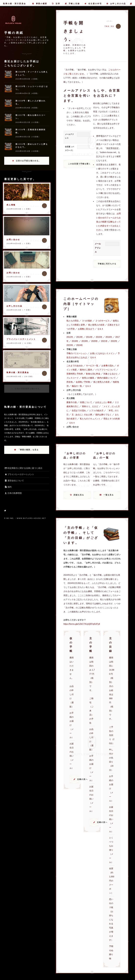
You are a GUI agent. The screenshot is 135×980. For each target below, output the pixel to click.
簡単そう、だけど (90, 406)
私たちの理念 (73, 321)
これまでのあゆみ (75, 366)
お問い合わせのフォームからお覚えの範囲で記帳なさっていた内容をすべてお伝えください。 (108, 222)
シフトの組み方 (96, 410)
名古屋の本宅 (93, 4)
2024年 (79, 345)
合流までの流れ (79, 410)
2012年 (70, 337)
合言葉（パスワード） (69, 149)
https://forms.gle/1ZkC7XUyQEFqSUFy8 (82, 624)
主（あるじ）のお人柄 (82, 415)
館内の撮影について (107, 378)
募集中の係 (72, 402)
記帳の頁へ (78, 779)
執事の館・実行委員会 (15, 4)
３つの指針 (87, 321)
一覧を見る (109, 495)
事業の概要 (40, 4)
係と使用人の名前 (96, 325)
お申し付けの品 (116, 4)
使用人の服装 (88, 378)
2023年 (70, 345)
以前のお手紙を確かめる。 (28, 161)
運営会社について (14, 481)
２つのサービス (102, 321)
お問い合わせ (13, 240)
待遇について (86, 402)
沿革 (56, 4)
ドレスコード (73, 378)
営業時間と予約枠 (75, 374)
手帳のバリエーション (77, 353)
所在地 (70, 382)
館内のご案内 (86, 370)
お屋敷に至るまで (86, 329)
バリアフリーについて (106, 370)
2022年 (114, 341)
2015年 (99, 337)
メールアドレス (69, 136)
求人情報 (11, 205)
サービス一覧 (92, 366)
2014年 (89, 337)
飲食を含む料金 (93, 374)
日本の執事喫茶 (13, 493)
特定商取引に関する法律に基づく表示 (23, 468)
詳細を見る (79, 495)
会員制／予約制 (83, 382)
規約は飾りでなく (103, 415)
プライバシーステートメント (21, 339)
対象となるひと (111, 374)
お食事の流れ (108, 366)
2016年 (109, 337)
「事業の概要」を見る (28, 450)
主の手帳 (131, 4)
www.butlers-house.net (31, 518)
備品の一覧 (77, 386)
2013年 (79, 337)
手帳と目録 (72, 4)
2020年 (95, 341)
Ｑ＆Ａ (100, 329)
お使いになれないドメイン (102, 353)
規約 (8, 487)
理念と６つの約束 (112, 419)
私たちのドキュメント (90, 419)
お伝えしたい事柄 (103, 402)
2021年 (104, 341)
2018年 (75, 341)
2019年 (85, 341)
